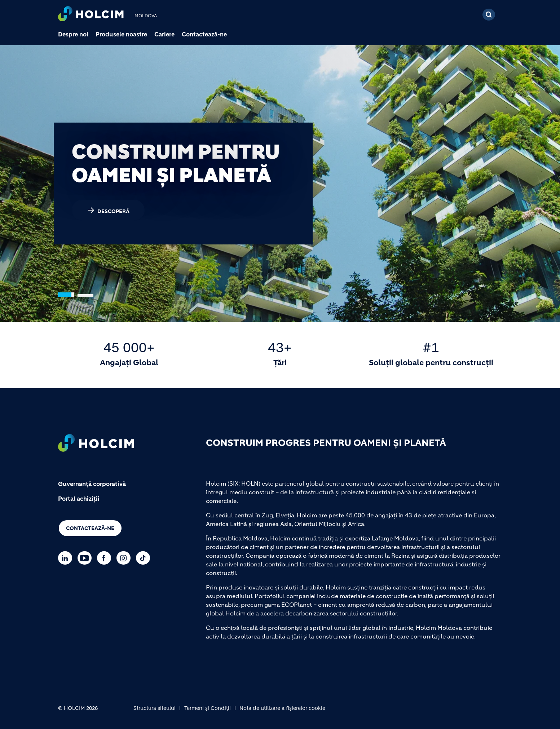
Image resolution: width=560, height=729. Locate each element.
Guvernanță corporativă (92, 484)
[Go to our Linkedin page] (67, 558)
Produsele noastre (121, 34)
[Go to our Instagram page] (125, 558)
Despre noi (73, 34)
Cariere (164, 34)
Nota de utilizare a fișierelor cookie (282, 708)
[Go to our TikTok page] (145, 558)
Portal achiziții (79, 499)
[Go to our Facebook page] (106, 558)
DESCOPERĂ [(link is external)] (108, 210)
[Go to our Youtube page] (86, 558)
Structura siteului (155, 708)
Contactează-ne (204, 34)
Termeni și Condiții (208, 708)
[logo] (91, 15)
